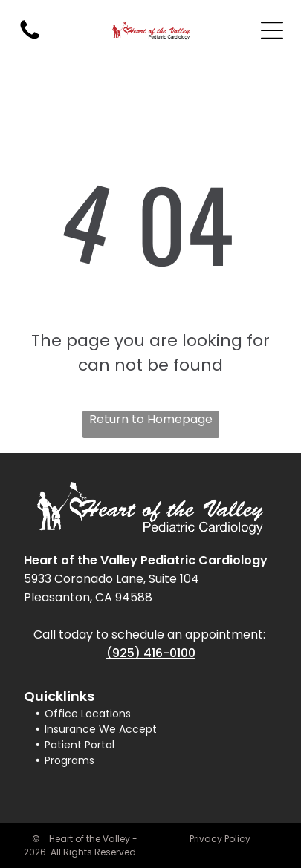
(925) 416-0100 (151, 653)
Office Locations (88, 714)
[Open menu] (272, 30)
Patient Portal (80, 745)
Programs (69, 760)
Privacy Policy (220, 839)
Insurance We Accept (101, 729)
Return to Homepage (151, 419)
